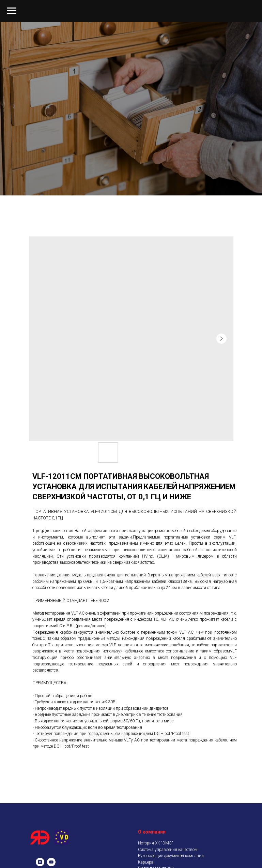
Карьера (146, 862)
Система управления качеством (168, 850)
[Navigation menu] (12, 11)
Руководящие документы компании (171, 856)
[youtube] (51, 862)
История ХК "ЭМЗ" (156, 843)
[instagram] (40, 862)
